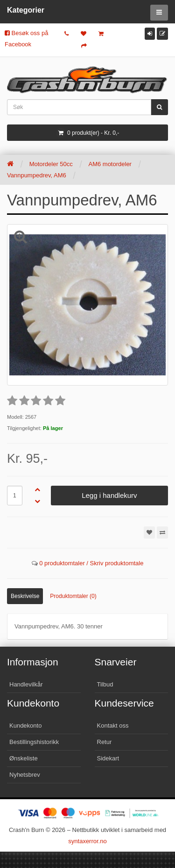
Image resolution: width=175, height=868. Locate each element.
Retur (105, 742)
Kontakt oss (113, 726)
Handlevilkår (26, 684)
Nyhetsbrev (25, 775)
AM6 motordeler (110, 164)
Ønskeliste (24, 758)
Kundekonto (25, 726)
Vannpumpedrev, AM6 (37, 175)
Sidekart (108, 758)
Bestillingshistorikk (34, 742)
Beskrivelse (25, 596)
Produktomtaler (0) (73, 596)
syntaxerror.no (87, 841)
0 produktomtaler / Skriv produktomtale (91, 563)
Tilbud (105, 684)
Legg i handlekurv (109, 495)
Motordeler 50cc (51, 164)
